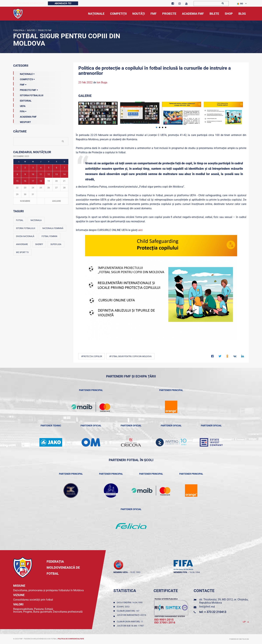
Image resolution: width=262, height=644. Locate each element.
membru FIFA (180, 572)
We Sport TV (22, 252)
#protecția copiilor (92, 356)
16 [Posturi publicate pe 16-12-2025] (25, 181)
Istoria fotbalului (26, 228)
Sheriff (39, 244)
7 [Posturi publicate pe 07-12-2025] (64, 168)
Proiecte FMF (45, 30)
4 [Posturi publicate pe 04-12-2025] (41, 168)
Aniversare (22, 244)
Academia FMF (25, 116)
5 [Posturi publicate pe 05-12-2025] (49, 168)
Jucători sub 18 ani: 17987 (131, 626)
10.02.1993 (135, 572)
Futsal (20, 220)
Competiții (24, 79)
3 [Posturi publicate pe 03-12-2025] (33, 168)
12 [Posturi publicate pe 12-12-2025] (49, 174)
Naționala (36, 220)
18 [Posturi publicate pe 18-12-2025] (41, 181)
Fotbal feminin (49, 236)
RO (240, 4)
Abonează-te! (63, 3)
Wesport (22, 121)
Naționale (24, 73)
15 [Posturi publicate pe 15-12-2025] (17, 181)
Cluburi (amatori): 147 (129, 611)
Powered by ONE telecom (239, 639)
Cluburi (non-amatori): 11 (130, 622)
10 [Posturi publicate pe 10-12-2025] (33, 174)
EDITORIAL (22, 100)
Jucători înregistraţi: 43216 (132, 616)
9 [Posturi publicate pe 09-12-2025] (25, 174)
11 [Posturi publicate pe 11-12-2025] (41, 174)
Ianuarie (57, 201)
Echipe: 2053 (124, 607)
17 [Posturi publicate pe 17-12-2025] (33, 181)
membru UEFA (121, 572)
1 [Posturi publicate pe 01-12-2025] (17, 168)
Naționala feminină (53, 228)
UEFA (19, 105)
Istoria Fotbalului (28, 95)
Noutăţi (31, 30)
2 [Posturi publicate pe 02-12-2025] (25, 168)
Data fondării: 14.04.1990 (130, 603)
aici (140, 230)
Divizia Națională (25, 236)
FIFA (20, 111)
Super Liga (56, 244)
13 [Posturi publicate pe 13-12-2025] (56, 174)
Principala (19, 30)
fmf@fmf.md (207, 607)
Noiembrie (25, 201)
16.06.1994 (195, 572)
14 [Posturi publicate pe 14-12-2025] (64, 174)
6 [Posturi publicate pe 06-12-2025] (57, 168)
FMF (20, 84)
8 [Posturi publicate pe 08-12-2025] (17, 174)
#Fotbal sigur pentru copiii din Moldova (130, 356)
